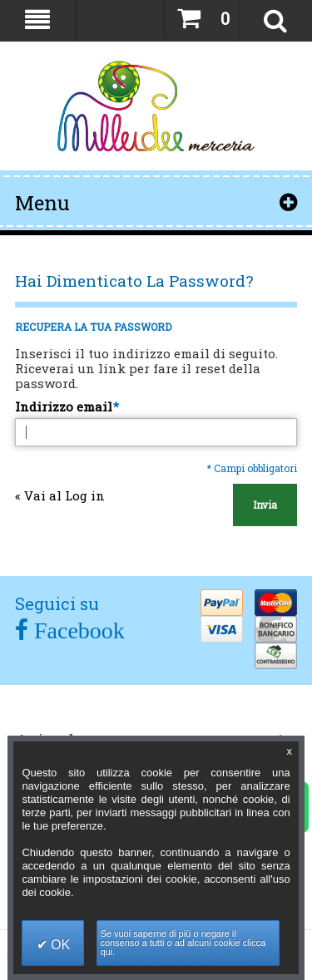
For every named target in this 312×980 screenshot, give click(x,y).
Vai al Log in (60, 495)
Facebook (77, 630)
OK (59, 945)
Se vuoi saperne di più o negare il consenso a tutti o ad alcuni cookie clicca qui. (183, 943)
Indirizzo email (64, 407)
